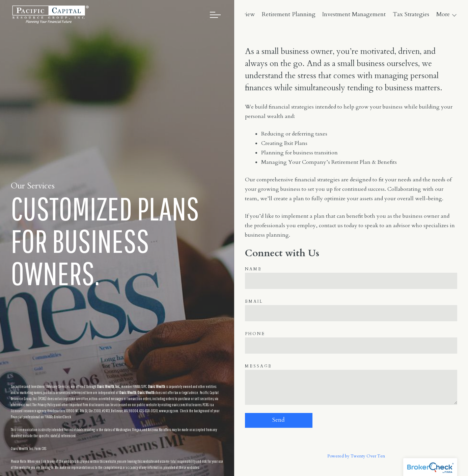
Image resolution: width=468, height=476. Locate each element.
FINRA (136, 386)
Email (254, 301)
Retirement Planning (332, 14)
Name (253, 269)
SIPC (144, 386)
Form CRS (40, 449)
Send (279, 420)
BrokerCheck (63, 417)
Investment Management (397, 14)
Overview (286, 14)
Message (258, 366)
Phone (255, 334)
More (443, 14)
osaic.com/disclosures (187, 405)
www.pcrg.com (169, 411)
